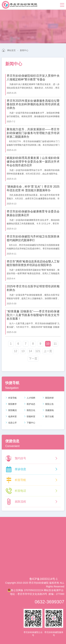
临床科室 (11, 416)
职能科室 (29, 416)
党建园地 (48, 410)
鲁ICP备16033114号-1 (43, 579)
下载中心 (29, 423)
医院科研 (48, 398)
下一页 (33, 359)
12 (16, 351)
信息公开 (11, 423)
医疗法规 (48, 416)
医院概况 (11, 410)
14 (30, 351)
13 (23, 351)
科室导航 (11, 398)
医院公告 (48, 404)
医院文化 (29, 410)
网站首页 (11, 50)
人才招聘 (29, 398)
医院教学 (11, 404)
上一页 (48, 351)
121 (38, 351)
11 (55, 344)
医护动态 (29, 404)
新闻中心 (24, 50)
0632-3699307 (49, 602)
